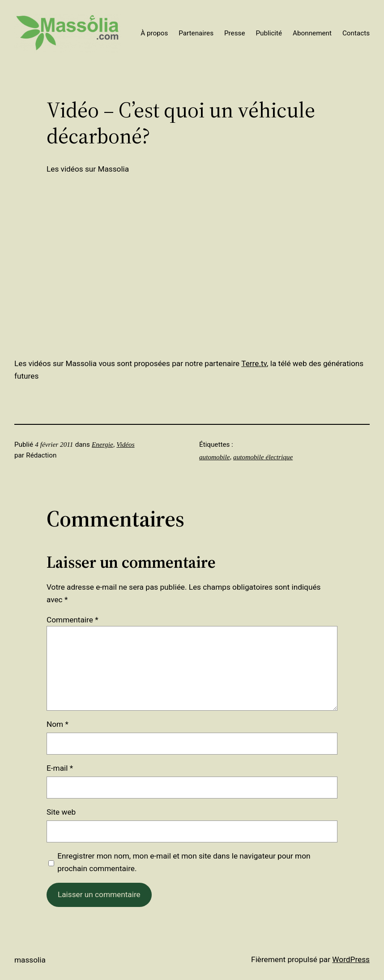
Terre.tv (254, 363)
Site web (61, 812)
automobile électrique (263, 457)
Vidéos (125, 444)
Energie (102, 444)
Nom (58, 724)
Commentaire (73, 620)
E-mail (60, 768)
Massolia (30, 960)
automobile (214, 457)
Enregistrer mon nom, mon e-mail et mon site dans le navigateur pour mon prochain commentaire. (184, 862)
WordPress (351, 959)
